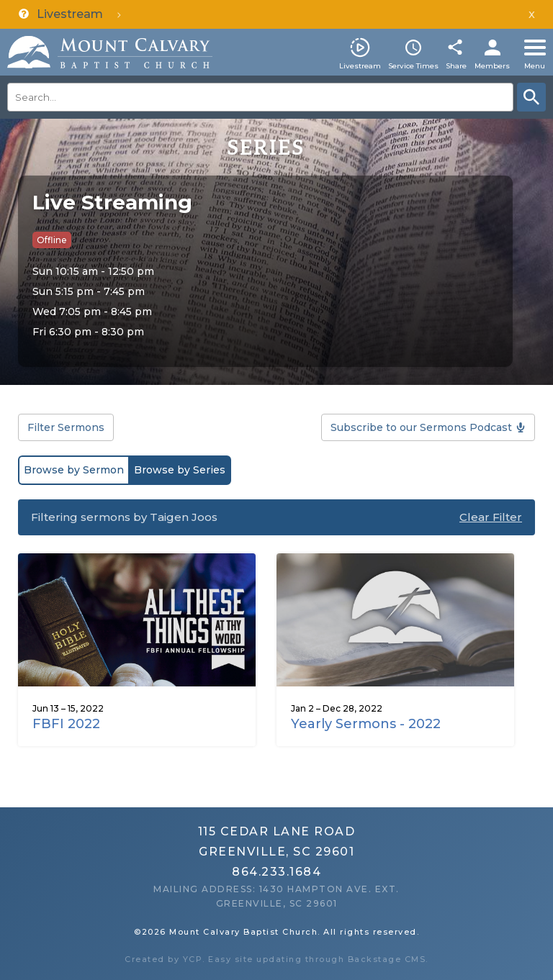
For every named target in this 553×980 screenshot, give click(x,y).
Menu (535, 66)
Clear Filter (491, 517)
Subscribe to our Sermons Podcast (421, 427)
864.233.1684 (276, 872)
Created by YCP (163, 959)
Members (492, 66)
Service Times (413, 66)
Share (456, 66)
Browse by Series (180, 470)
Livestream (360, 66)
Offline (52, 240)
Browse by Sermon (74, 470)
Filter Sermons (66, 427)
